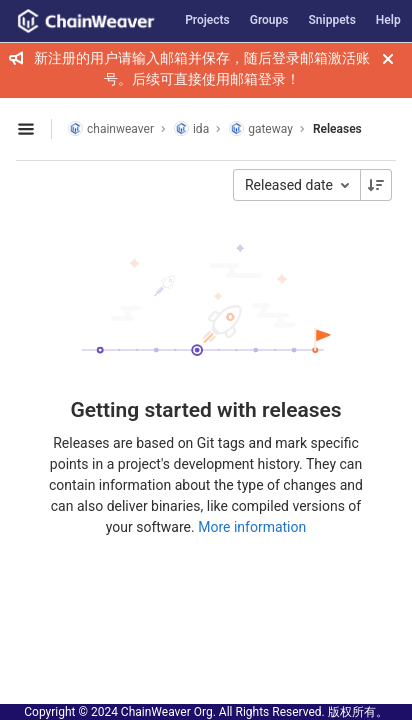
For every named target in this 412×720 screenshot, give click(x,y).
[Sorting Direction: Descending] (376, 185)
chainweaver (111, 128)
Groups (269, 20)
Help (388, 20)
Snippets (332, 20)
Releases (337, 129)
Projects (207, 20)
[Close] (388, 59)
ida (191, 128)
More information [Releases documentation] (252, 527)
